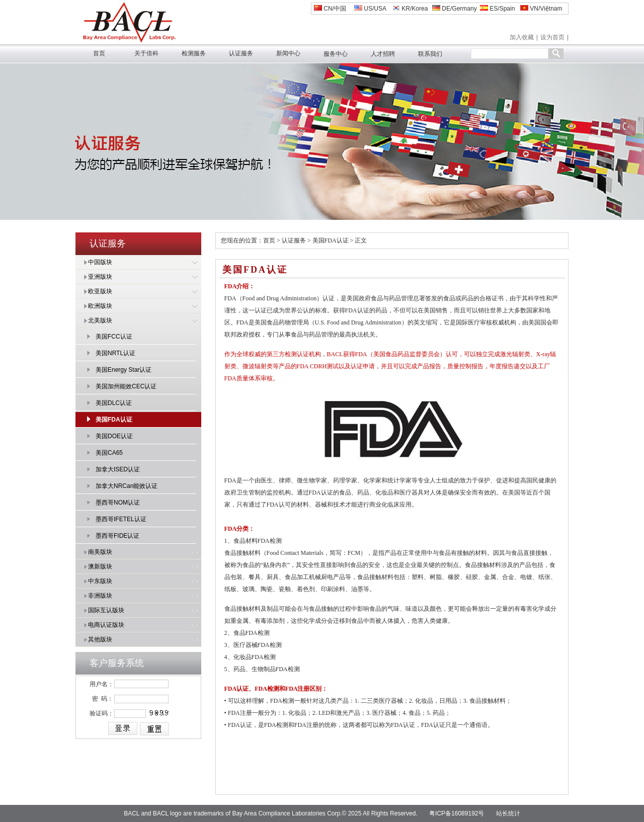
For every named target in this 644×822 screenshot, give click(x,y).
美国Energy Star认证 (124, 370)
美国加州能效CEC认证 (126, 386)
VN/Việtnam (541, 9)
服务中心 (336, 54)
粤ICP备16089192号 (457, 813)
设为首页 (552, 37)
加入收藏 (522, 37)
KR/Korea (410, 9)
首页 (99, 53)
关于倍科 (146, 53)
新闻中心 (288, 53)
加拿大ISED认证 (118, 469)
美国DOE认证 (114, 436)
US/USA (370, 9)
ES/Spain (497, 9)
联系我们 (430, 54)
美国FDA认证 (114, 420)
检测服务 (194, 53)
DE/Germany (455, 9)
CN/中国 (330, 9)
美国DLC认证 (114, 403)
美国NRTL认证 (115, 353)
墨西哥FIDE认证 (117, 536)
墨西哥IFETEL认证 (121, 519)
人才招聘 (383, 54)
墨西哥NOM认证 (118, 503)
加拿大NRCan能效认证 (127, 486)
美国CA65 (109, 453)
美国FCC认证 (114, 337)
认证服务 (241, 53)
